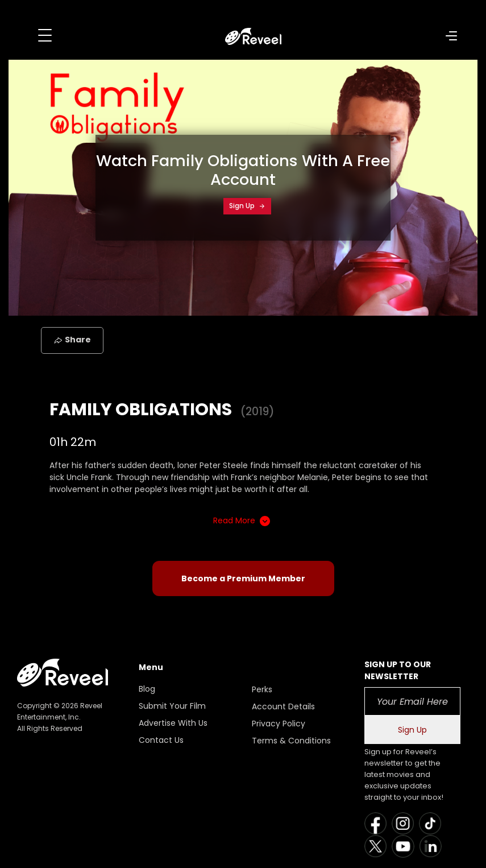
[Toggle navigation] (45, 35)
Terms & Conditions (291, 741)
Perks (262, 689)
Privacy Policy (279, 724)
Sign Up (247, 206)
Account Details (283, 706)
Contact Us (161, 740)
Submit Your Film (172, 706)
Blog (147, 689)
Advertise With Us (173, 723)
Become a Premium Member (243, 578)
